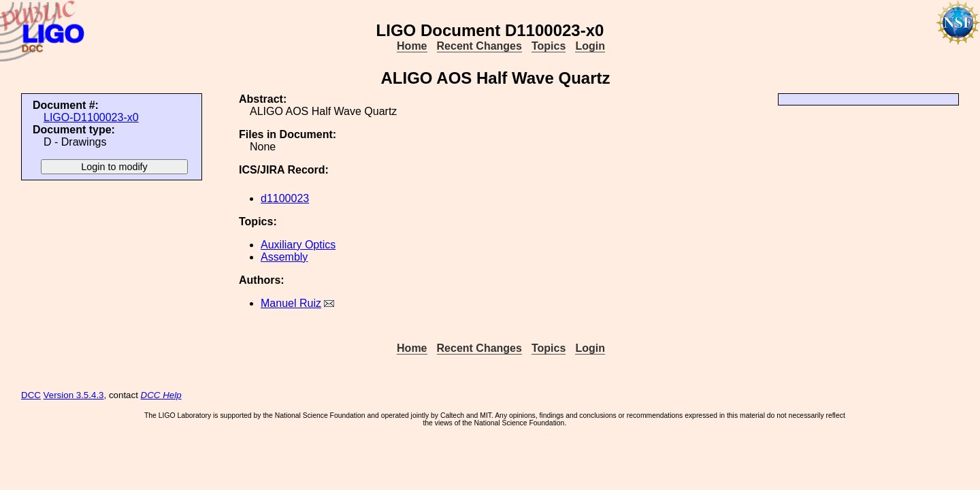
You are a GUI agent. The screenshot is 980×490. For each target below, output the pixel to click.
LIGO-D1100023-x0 (91, 117)
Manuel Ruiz (291, 303)
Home (412, 46)
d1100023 (285, 198)
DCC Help (161, 395)
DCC (31, 395)
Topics (549, 46)
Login (590, 46)
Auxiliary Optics (298, 245)
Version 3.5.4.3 (74, 395)
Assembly (284, 257)
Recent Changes (479, 46)
